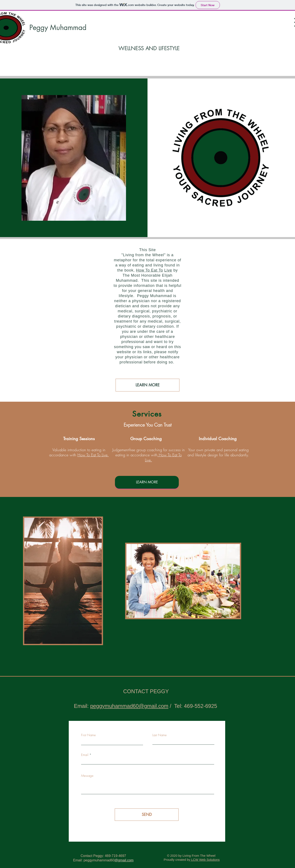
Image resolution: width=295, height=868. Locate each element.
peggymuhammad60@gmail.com (129, 706)
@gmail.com (124, 860)
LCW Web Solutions (205, 860)
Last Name (160, 735)
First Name (88, 735)
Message (87, 776)
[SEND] (147, 815)
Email (85, 755)
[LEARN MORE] (147, 385)
